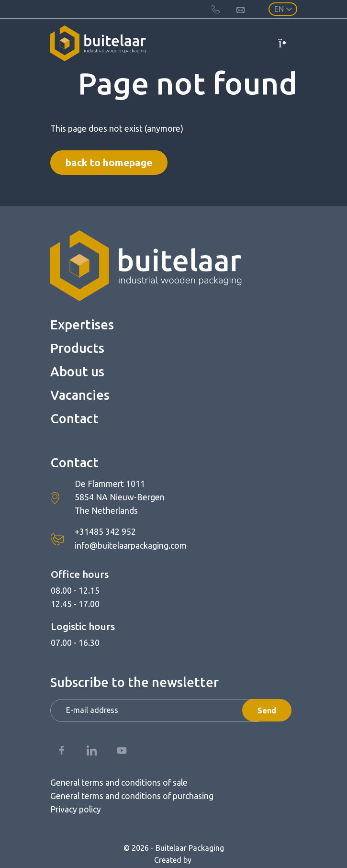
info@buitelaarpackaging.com (131, 546)
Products (77, 348)
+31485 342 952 (105, 532)
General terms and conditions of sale (119, 783)
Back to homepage (109, 163)
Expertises (82, 325)
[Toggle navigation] (287, 43)
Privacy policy (76, 809)
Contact (74, 418)
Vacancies (80, 395)
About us (77, 372)
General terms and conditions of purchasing (132, 796)
